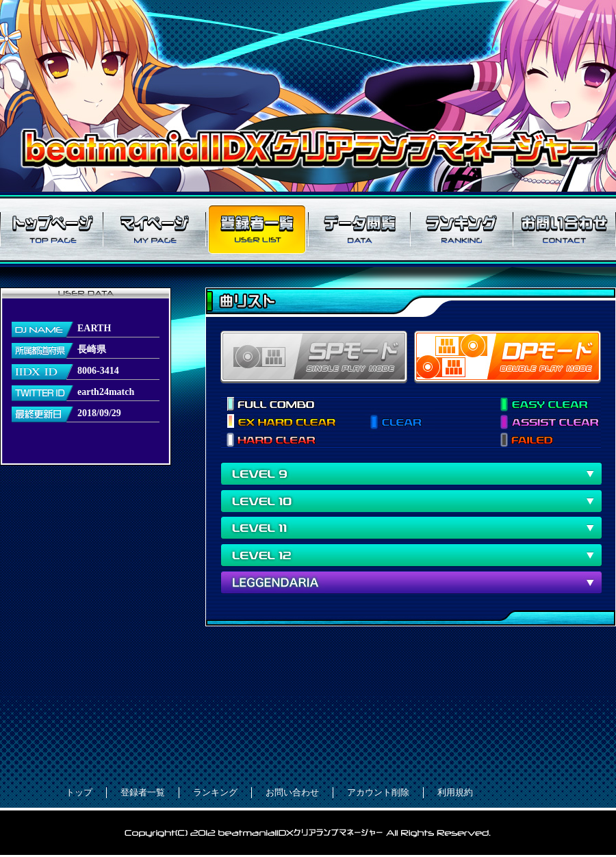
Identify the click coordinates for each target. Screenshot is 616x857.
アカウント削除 (378, 792)
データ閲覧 (359, 229)
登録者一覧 (257, 229)
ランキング (462, 229)
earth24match (106, 392)
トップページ (51, 229)
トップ (79, 792)
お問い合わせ (565, 229)
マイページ (154, 229)
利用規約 (455, 792)
